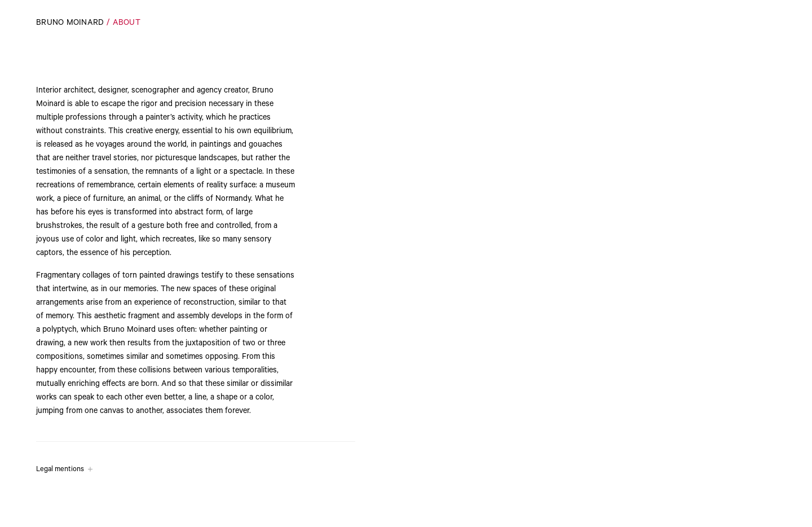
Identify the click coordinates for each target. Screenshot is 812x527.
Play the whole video (762, 506)
